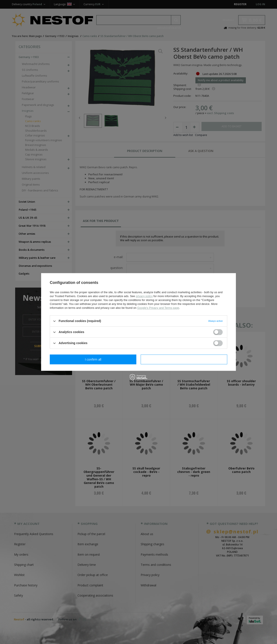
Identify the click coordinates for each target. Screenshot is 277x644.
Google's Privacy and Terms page (158, 308)
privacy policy (144, 296)
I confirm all (184, 359)
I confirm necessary (93, 359)
